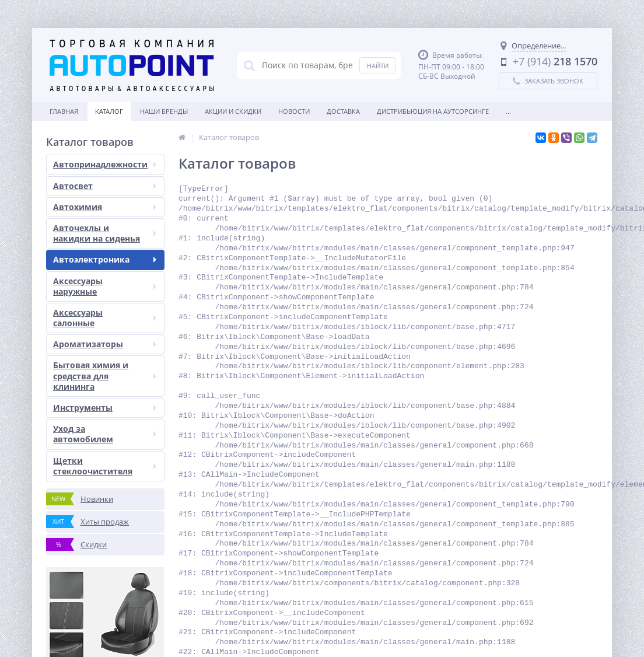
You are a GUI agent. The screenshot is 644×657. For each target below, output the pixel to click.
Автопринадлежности (105, 164)
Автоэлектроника (105, 259)
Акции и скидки (233, 111)
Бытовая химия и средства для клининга (105, 375)
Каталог (109, 111)
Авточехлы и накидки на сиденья (105, 233)
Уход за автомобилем (105, 434)
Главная (64, 111)
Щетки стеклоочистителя (105, 466)
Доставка (343, 111)
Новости (294, 111)
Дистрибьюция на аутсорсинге (433, 111)
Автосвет (105, 186)
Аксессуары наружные (105, 286)
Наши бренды (164, 111)
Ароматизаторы (105, 344)
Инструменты (105, 408)
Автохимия (105, 207)
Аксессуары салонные (105, 318)
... (508, 111)
